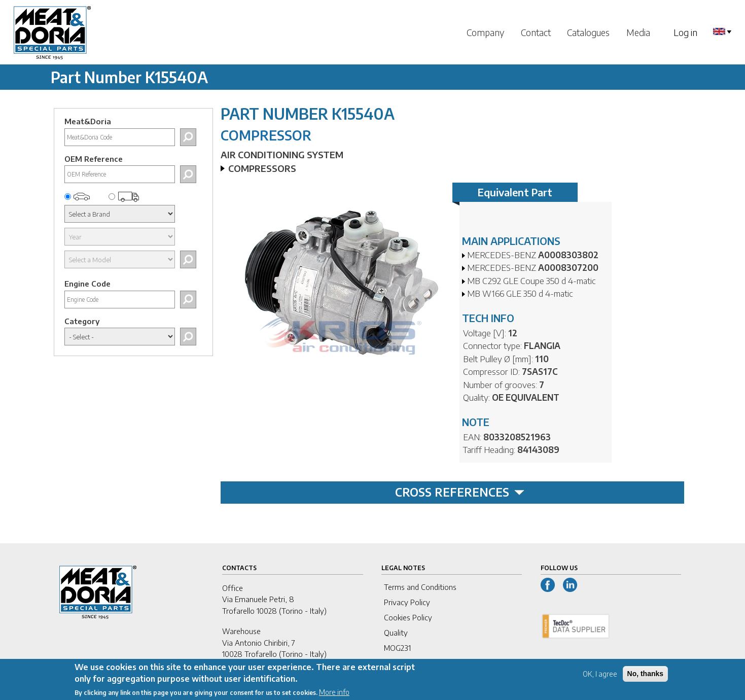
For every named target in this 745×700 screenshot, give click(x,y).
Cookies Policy (408, 617)
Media (638, 32)
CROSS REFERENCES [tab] (460, 492)
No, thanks (646, 677)
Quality (396, 633)
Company (485, 32)
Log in (685, 32)
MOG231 (397, 648)
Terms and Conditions (420, 587)
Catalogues (588, 32)
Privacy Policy (407, 602)
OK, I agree (600, 677)
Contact (536, 32)
